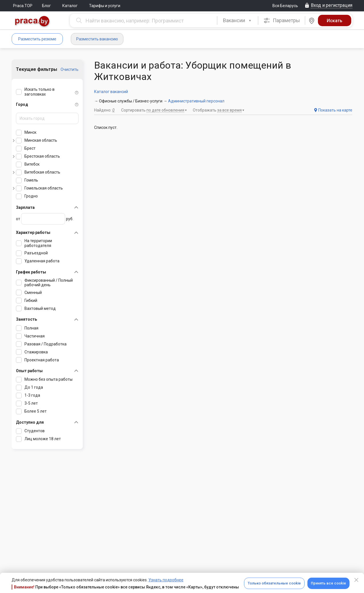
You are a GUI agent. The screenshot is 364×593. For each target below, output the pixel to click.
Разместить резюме (37, 39)
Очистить (70, 69)
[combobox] (238, 20)
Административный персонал (196, 101)
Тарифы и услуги (105, 6)
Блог (46, 6)
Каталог (70, 6)
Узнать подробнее (166, 580)
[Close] (356, 580)
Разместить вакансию (97, 39)
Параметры (282, 20)
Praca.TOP (23, 6)
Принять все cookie (328, 583)
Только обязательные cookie (274, 583)
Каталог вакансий (111, 92)
